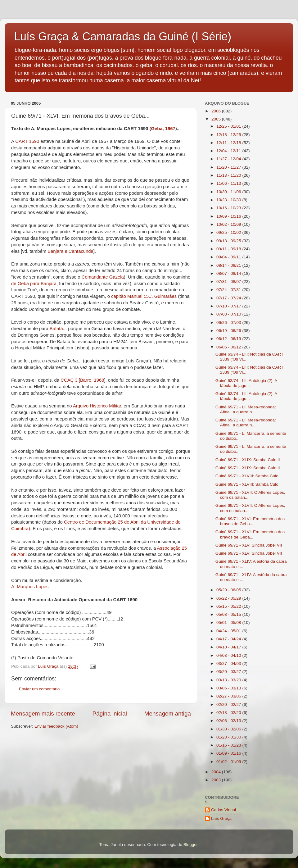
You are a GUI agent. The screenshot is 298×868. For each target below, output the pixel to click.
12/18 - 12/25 (229, 135)
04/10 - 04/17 (229, 647)
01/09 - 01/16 (229, 753)
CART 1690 (27, 141)
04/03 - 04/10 (229, 655)
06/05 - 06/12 (229, 347)
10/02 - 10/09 (229, 224)
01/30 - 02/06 (229, 729)
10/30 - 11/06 (229, 192)
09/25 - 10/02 (229, 232)
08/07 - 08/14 (229, 273)
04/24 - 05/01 (229, 631)
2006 (217, 111)
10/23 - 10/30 (229, 200)
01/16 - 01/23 (229, 745)
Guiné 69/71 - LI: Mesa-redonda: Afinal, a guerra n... (246, 409)
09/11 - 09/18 (229, 249)
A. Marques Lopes (30, 587)
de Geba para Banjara (34, 284)
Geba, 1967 (163, 129)
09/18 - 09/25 (229, 241)
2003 (217, 780)
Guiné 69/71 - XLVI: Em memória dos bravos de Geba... (250, 521)
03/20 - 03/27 (229, 672)
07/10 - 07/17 (229, 306)
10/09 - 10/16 (229, 216)
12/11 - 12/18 (229, 143)
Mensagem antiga (168, 713)
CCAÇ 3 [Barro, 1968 (82, 380)
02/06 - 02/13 (229, 721)
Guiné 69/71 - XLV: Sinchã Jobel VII (249, 545)
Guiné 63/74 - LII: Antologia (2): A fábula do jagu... (246, 383)
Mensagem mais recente (43, 713)
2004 (217, 772)
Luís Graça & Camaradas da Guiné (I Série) (123, 36)
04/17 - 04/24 (229, 639)
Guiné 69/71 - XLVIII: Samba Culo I (248, 476)
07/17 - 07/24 (229, 298)
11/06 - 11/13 (229, 183)
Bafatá (56, 329)
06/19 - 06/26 (229, 331)
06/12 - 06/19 (229, 339)
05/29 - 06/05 (229, 590)
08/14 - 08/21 (229, 265)
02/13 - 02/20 (229, 713)
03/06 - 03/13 (229, 688)
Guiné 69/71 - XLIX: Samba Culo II (248, 460)
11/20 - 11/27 (229, 167)
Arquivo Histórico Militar (97, 406)
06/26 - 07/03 (229, 323)
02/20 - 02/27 (229, 704)
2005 (217, 119)
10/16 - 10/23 (229, 208)
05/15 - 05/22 (229, 606)
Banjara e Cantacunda (70, 251)
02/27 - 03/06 (229, 696)
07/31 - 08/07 (229, 282)
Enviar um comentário (39, 689)
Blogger (191, 845)
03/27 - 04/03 (229, 663)
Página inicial (110, 713)
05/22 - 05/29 (229, 598)
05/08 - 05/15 (229, 614)
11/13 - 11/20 (229, 175)
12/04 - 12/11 (229, 151)
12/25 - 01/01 (229, 126)
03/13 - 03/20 (229, 680)
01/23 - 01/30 (229, 737)
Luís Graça (221, 818)
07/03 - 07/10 (229, 314)
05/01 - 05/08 (229, 623)
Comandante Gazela (103, 277)
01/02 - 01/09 (229, 762)
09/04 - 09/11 (229, 257)
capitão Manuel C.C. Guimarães (144, 296)
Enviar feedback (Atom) (56, 726)
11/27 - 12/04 (229, 159)
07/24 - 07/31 (229, 290)
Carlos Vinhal (223, 810)
